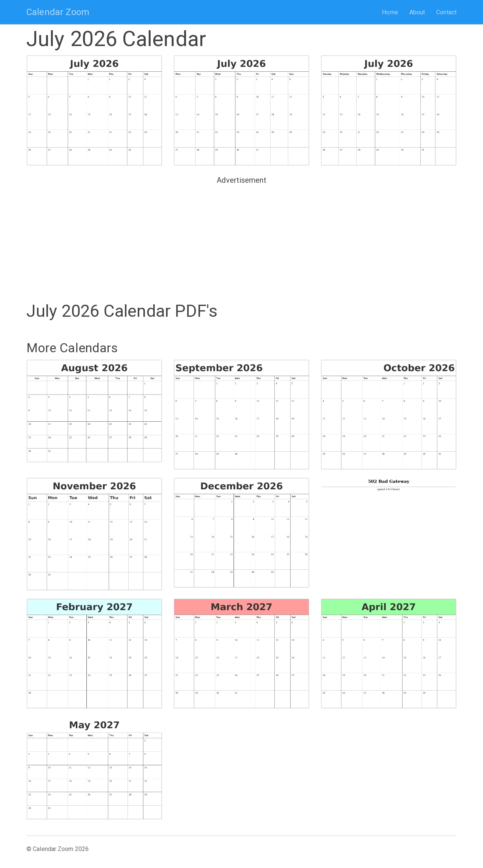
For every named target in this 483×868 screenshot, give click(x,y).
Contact (446, 12)
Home (390, 12)
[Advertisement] (241, 240)
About (417, 12)
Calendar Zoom (58, 12)
